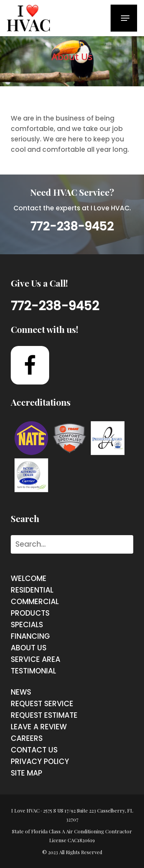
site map (26, 773)
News (21, 692)
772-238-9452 (72, 227)
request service (42, 704)
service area (36, 659)
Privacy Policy (40, 761)
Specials (27, 625)
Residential (32, 590)
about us (29, 648)
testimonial (33, 671)
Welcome (29, 578)
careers (27, 738)
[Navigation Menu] (125, 18)
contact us (34, 750)
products (30, 613)
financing (30, 636)
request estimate (44, 715)
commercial (35, 602)
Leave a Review (39, 727)
